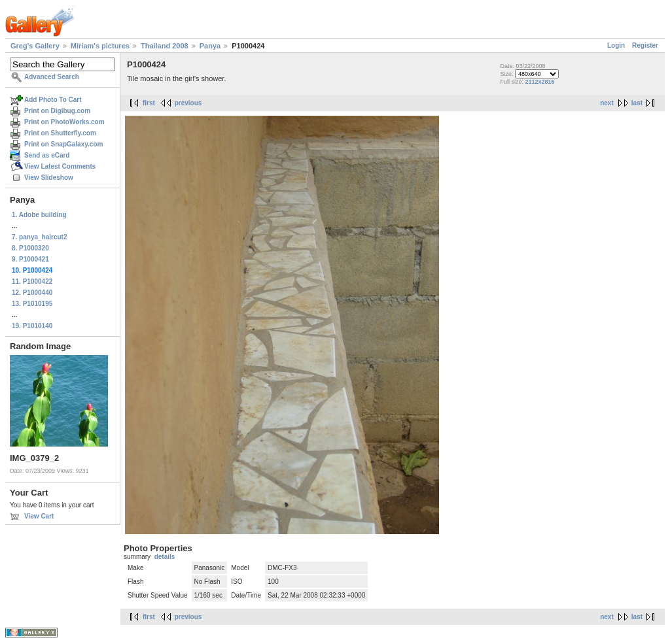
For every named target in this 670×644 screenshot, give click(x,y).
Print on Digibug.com (57, 111)
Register (645, 45)
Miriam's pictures (100, 46)
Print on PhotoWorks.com (64, 122)
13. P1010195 (32, 304)
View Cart (39, 516)
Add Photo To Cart (53, 100)
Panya (210, 46)
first (149, 103)
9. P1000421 (30, 259)
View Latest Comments (60, 166)
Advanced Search (52, 77)
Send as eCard (47, 155)
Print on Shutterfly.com (60, 133)
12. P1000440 (32, 293)
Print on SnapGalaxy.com (63, 144)
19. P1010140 (32, 326)
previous (188, 103)
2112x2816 (539, 82)
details (165, 557)
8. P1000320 (30, 248)
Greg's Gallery (35, 46)
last (637, 103)
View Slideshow (49, 178)
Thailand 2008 (165, 46)
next (607, 103)
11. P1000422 (32, 281)
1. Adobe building (39, 215)
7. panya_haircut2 (39, 237)
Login (616, 45)
